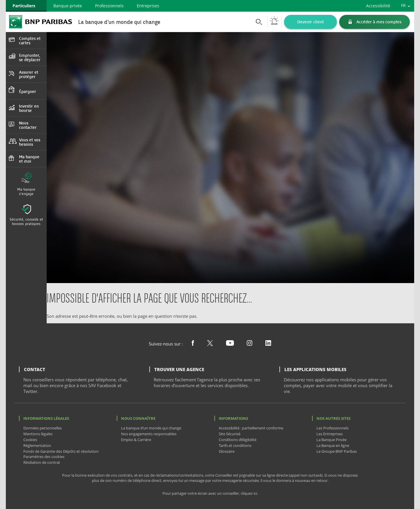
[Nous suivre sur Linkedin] (268, 344)
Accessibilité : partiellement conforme (251, 428)
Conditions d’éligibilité (238, 440)
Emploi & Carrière (136, 440)
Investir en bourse (29, 108)
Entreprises (148, 6)
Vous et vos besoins (30, 142)
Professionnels (109, 6)
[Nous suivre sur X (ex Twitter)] (210, 344)
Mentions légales (38, 434)
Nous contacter (28, 125)
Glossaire (227, 451)
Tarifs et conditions (235, 445)
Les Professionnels (332, 428)
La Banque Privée (331, 440)
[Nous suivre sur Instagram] (250, 344)
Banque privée (68, 6)
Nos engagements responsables (149, 434)
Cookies (30, 440)
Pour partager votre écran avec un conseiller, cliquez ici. (210, 493)
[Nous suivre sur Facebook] (193, 344)
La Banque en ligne (333, 445)
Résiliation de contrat (42, 462)
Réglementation (37, 445)
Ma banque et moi (29, 159)
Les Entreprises (330, 434)
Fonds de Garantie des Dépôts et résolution (61, 451)
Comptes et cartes (30, 41)
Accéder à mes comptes (379, 22)
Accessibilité (378, 6)
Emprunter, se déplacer (30, 57)
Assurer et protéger (29, 74)
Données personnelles (43, 428)
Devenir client (310, 22)
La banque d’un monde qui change (151, 428)
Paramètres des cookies (44, 457)
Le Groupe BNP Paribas (337, 451)
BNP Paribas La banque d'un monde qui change (41, 22)
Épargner (28, 91)
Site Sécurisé (230, 434)
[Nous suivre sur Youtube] (230, 344)
